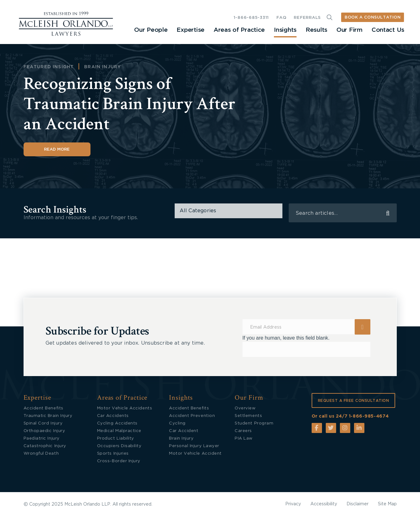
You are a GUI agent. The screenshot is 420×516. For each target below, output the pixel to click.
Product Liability (116, 438)
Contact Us (388, 30)
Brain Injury (103, 67)
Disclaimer (357, 504)
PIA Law (244, 438)
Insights (285, 30)
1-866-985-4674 (369, 416)
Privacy (293, 504)
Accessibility (324, 504)
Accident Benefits (44, 408)
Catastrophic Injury (45, 446)
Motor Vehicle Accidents (125, 408)
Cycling (177, 423)
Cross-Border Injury (119, 461)
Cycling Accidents (117, 423)
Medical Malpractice (119, 431)
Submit (363, 327)
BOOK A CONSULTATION (373, 17)
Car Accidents (113, 416)
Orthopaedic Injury (44, 431)
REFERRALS (307, 18)
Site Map (387, 504)
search (388, 213)
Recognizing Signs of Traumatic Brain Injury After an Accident (130, 104)
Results (316, 30)
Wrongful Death (41, 454)
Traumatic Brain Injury (48, 416)
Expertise (190, 30)
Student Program (254, 423)
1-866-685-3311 (251, 18)
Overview (245, 408)
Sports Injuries (113, 454)
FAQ (281, 18)
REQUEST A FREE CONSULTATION (354, 401)
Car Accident (184, 431)
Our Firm (349, 30)
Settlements (248, 416)
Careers (243, 431)
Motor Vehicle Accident (195, 454)
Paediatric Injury (42, 438)
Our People (151, 30)
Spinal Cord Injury (43, 423)
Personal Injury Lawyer (194, 446)
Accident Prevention (192, 416)
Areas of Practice (239, 30)
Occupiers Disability (119, 446)
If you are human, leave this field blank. (286, 338)
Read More (57, 150)
